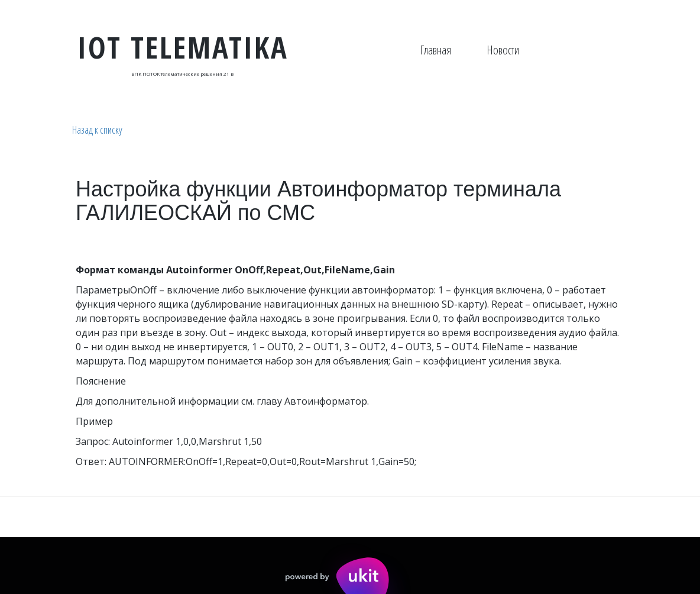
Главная (435, 50)
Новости (503, 50)
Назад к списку (97, 130)
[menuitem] (435, 50)
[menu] (469, 50)
